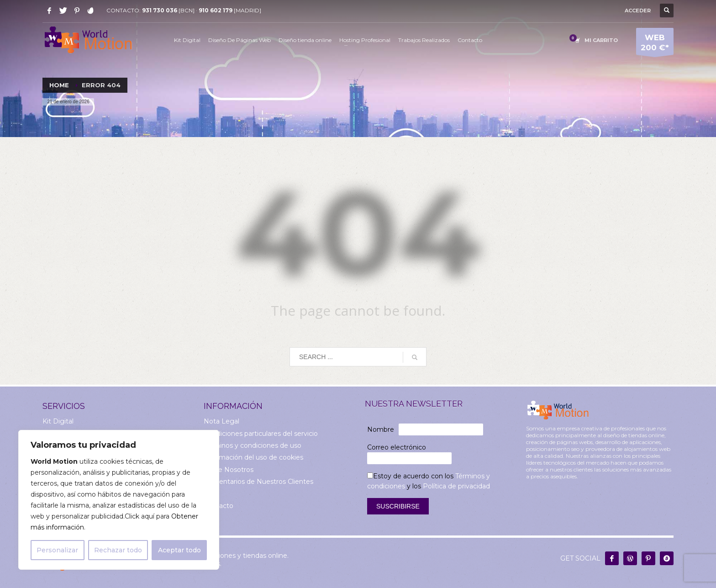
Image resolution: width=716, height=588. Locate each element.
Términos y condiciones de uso (253, 445)
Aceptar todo (179, 550)
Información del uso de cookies (253, 457)
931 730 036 (160, 10)
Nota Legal (221, 421)
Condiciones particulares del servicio (261, 434)
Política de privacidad (456, 486)
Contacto (218, 506)
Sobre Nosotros (229, 470)
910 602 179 (216, 10)
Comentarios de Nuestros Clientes (258, 482)
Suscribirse (398, 506)
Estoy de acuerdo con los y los (429, 481)
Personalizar (57, 550)
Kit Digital (58, 421)
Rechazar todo (118, 550)
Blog (211, 494)
